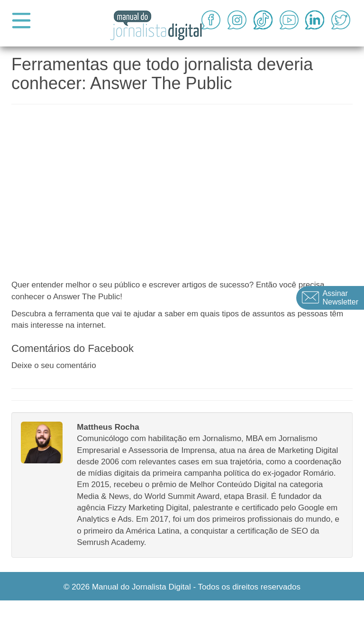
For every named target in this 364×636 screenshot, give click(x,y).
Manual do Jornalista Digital (141, 587)
